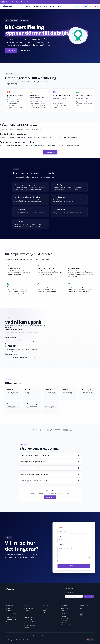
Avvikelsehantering (10, 617)
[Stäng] (98, 2)
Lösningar (38, 6)
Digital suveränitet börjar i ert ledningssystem (18, 2)
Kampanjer (64, 616)
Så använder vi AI (65, 621)
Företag (60, 536)
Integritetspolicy (65, 609)
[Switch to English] (96, 7)
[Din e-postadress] (74, 596)
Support (45, 615)
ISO (46, 6)
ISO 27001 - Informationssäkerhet (30, 625)
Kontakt (59, 6)
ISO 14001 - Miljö (29, 620)
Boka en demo (50, 152)
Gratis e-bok (27, 628)
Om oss (45, 609)
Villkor (63, 611)
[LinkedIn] (81, 615)
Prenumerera (89, 596)
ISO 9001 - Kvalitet (29, 617)
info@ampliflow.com (85, 610)
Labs (7, 622)
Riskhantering (9, 615)
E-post (60, 528)
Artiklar (52, 6)
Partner (45, 613)
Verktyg (29, 6)
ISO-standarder (28, 615)
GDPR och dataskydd (66, 625)
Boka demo (11, 51)
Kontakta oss (50, 498)
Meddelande (61, 545)
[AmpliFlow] (10, 589)
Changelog (27, 611)
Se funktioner (25, 51)
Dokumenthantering (11, 620)
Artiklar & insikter (28, 609)
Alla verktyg (9, 609)
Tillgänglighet (64, 619)
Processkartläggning (11, 613)
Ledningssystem (10, 611)
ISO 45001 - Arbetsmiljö (30, 622)
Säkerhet (63, 623)
